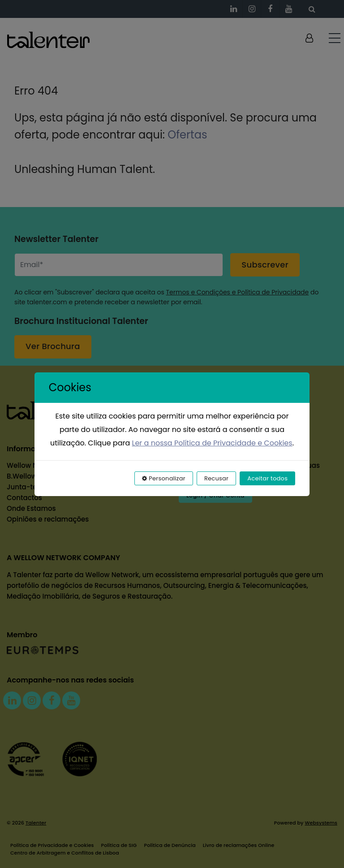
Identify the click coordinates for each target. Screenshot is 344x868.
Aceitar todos (267, 478)
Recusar (216, 478)
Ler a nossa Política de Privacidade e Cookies (212, 443)
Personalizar (164, 478)
